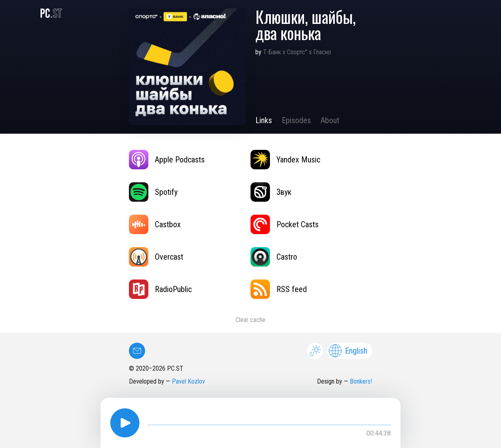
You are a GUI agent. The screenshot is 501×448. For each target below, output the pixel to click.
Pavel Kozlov (188, 381)
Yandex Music (285, 160)
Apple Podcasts (167, 160)
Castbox (155, 224)
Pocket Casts (285, 224)
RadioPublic (160, 289)
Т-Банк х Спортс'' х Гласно (297, 52)
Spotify (153, 192)
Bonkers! (361, 381)
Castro (274, 257)
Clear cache (250, 320)
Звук (271, 192)
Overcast (156, 257)
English (348, 351)
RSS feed (279, 289)
